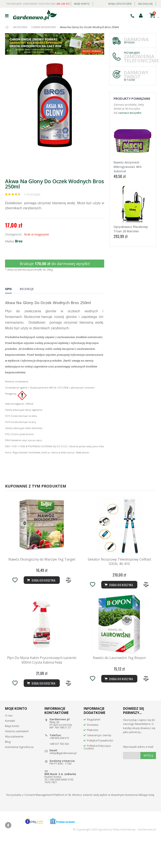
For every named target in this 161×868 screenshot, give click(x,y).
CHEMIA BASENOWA (43, 27)
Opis (8, 289)
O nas (9, 745)
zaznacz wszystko (130, 113)
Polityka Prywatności (100, 770)
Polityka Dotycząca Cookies (97, 776)
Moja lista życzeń (120, 4)
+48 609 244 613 (59, 767)
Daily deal (99, 3)
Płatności (93, 759)
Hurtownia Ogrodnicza (19, 776)
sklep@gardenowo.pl (63, 782)
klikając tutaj (146, 824)
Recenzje (27, 289)
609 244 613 (63, 4)
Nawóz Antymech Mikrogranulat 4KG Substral (128, 167)
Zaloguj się (145, 4)
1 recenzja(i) (32, 194)
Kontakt (10, 750)
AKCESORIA (20, 27)
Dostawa (93, 754)
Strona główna (7, 27)
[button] (100, 67)
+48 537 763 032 (59, 773)
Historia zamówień (17, 760)
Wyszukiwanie (14, 766)
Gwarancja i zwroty (99, 764)
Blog (8, 771)
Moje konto (82, 4)
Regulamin (94, 749)
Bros (19, 241)
